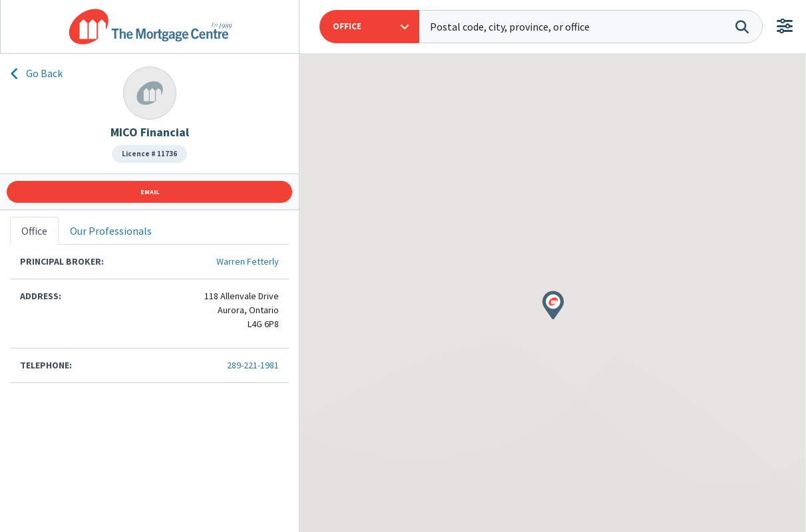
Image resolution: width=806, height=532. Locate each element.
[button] (369, 27)
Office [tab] (34, 231)
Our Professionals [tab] (111, 231)
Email (150, 192)
